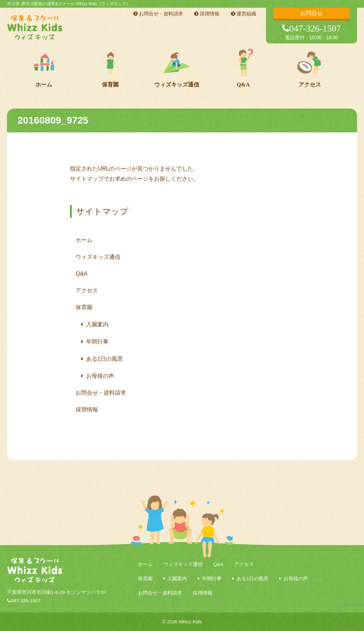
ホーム (44, 85)
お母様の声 (100, 376)
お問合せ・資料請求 (158, 14)
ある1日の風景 (104, 359)
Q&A (243, 85)
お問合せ (311, 13)
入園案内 (97, 324)
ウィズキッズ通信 (177, 85)
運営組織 (244, 14)
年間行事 (97, 342)
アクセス (310, 85)
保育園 (110, 85)
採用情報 (207, 14)
